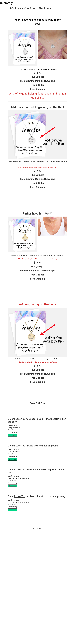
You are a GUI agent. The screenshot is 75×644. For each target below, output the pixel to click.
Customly (6, 3)
